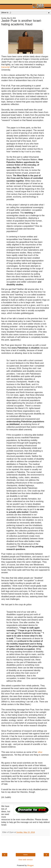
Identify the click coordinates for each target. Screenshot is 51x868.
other (40, 752)
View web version (26, 860)
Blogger (30, 865)
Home (25, 855)
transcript (6, 67)
